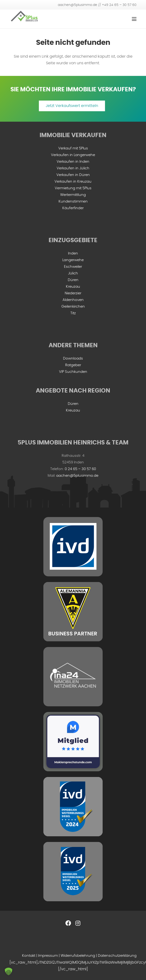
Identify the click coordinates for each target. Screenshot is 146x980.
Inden (73, 253)
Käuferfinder (73, 208)
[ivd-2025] (73, 872)
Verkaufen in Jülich (73, 168)
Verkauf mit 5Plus (73, 148)
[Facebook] (68, 923)
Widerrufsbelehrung (78, 956)
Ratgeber (73, 365)
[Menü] (134, 19)
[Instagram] (78, 923)
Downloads (73, 358)
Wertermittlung (73, 195)
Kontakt (29, 956)
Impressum (48, 956)
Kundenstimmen (73, 201)
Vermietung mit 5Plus (73, 188)
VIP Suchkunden (73, 372)
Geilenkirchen (73, 307)
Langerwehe (73, 260)
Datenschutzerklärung (117, 956)
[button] (9, 971)
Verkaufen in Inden (73, 162)
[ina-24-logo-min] (73, 677)
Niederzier (73, 293)
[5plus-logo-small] (24, 19)
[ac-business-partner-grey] (73, 612)
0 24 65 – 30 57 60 (80, 469)
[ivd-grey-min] (73, 547)
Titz (73, 313)
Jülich (73, 273)
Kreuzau (73, 287)
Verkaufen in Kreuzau (73, 182)
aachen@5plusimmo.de (77, 476)
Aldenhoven (73, 300)
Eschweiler (73, 267)
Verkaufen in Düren (73, 175)
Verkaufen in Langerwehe (73, 155)
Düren (73, 280)
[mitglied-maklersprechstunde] (73, 742)
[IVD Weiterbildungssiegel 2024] (73, 807)
